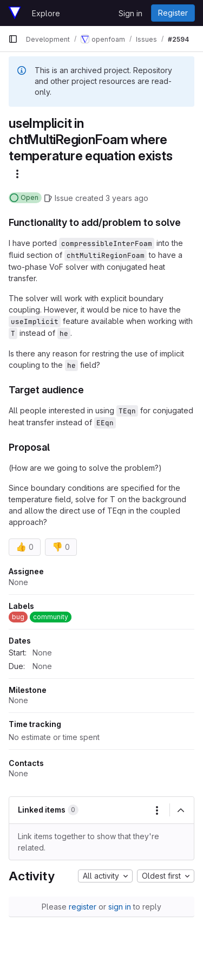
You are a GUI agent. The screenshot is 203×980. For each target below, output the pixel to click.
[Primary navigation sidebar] (13, 39)
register (83, 907)
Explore (46, 13)
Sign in (130, 13)
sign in (120, 907)
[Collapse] (181, 810)
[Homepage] (15, 13)
